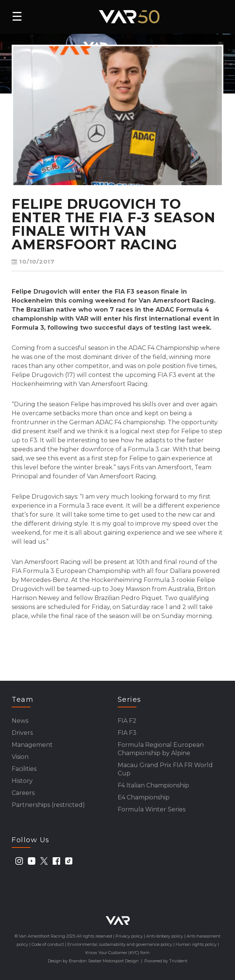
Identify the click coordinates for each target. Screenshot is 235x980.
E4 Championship (144, 797)
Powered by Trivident (166, 961)
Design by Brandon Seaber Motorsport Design (93, 961)
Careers (23, 793)
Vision (20, 757)
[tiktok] (69, 861)
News (20, 721)
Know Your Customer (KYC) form (117, 953)
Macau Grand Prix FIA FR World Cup (165, 769)
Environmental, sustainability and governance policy (120, 944)
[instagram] (19, 861)
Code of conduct (48, 944)
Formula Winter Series (152, 809)
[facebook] (56, 861)
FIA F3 (127, 733)
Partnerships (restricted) (48, 805)
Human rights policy (196, 944)
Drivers (22, 733)
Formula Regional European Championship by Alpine (161, 749)
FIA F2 (127, 721)
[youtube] (32, 861)
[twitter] (44, 861)
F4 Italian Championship (153, 785)
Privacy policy (129, 936)
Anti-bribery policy (165, 936)
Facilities (24, 769)
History (22, 781)
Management (32, 745)
